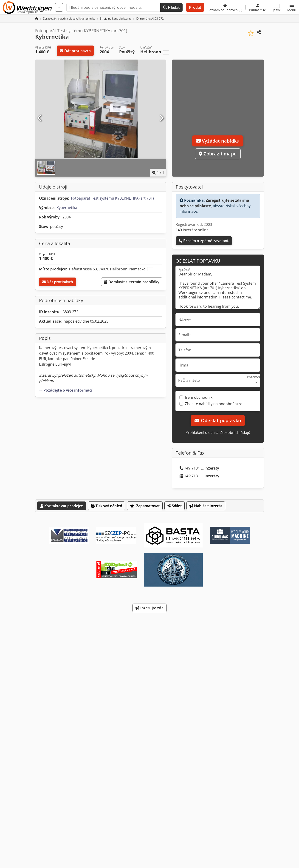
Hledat (171, 7)
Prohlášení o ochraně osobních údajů (218, 433)
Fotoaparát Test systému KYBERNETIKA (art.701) (112, 198)
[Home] (69, 19)
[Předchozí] (40, 118)
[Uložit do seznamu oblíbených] (251, 33)
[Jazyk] (277, 7)
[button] (292, 7)
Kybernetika (67, 208)
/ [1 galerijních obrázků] (158, 173)
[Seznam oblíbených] (225, 7)
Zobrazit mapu (218, 154)
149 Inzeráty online (192, 230)
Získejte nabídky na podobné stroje (215, 404)
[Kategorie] (59, 7)
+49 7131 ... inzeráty (199, 468)
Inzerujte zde (149, 608)
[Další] (161, 118)
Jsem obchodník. (199, 397)
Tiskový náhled (107, 506)
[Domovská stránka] (37, 19)
